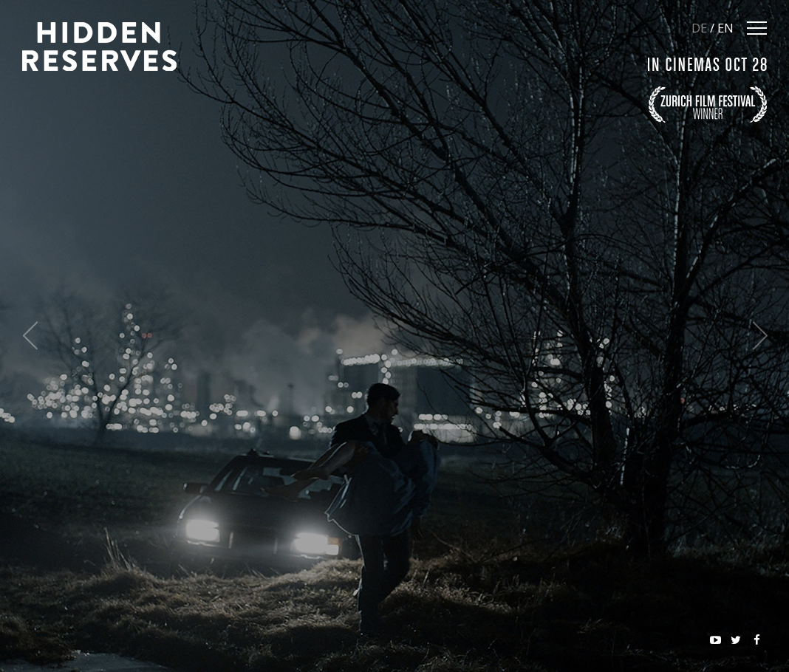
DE (699, 28)
